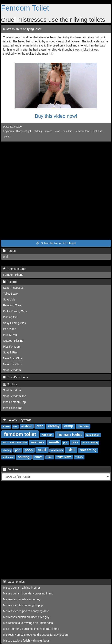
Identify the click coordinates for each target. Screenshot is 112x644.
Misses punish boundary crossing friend (28, 593)
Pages (9, 251)
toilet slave (64, 457)
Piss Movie (10, 335)
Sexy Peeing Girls (14, 323)
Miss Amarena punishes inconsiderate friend (31, 629)
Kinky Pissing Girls (15, 311)
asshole (27, 426)
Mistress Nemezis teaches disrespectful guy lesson (35, 635)
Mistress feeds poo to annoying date (26, 611)
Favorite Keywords (17, 420)
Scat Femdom (12, 370)
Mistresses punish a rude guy (22, 599)
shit (71, 450)
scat (42, 450)
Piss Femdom (12, 347)
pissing (7, 450)
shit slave (8, 457)
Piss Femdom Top (14, 402)
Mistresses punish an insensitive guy (26, 617)
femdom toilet (83, 131)
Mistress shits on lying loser (22, 29)
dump (7, 137)
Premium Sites (15, 269)
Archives (11, 469)
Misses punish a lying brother (22, 588)
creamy (54, 426)
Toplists (10, 384)
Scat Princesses (13, 288)
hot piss (98, 131)
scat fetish (57, 450)
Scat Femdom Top (15, 396)
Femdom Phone (13, 275)
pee (65, 443)
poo (18, 450)
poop (29, 450)
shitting (38, 131)
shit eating (88, 450)
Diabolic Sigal (23, 131)
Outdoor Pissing (13, 341)
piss (75, 442)
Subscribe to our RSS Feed (56, 243)
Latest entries (14, 582)
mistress (38, 442)
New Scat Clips (13, 358)
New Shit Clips (12, 364)
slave (38, 457)
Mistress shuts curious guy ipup (23, 605)
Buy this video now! (56, 116)
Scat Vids (9, 299)
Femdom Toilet (25, 8)
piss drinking (90, 443)
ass (15, 426)
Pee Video (10, 329)
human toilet (69, 434)
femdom (68, 131)
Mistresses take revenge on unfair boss (28, 623)
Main (6, 257)
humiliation (93, 435)
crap (58, 131)
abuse (6, 426)
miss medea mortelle (15, 443)
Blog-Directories (15, 377)
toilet (50, 457)
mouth (49, 131)
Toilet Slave (10, 294)
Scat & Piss (10, 352)
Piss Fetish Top (13, 408)
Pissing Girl (10, 317)
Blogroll (10, 282)
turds (79, 457)
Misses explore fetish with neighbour (26, 641)
